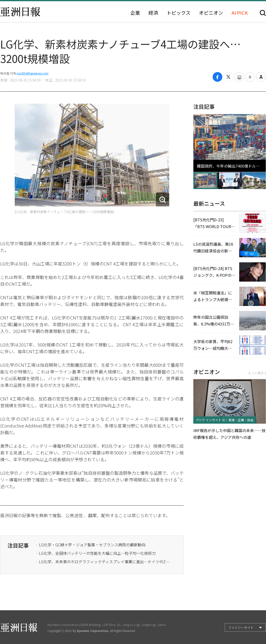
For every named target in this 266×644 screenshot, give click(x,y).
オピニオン (211, 13)
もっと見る (257, 373)
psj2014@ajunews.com (32, 73)
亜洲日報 (20, 12)
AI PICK (240, 13)
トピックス (178, 13)
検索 (263, 13)
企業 (135, 13)
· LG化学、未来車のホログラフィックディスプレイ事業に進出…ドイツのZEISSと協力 (104, 562)
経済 (153, 13)
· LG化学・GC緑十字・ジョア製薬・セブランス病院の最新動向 (91, 545)
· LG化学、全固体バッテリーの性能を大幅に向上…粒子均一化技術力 (96, 553)
